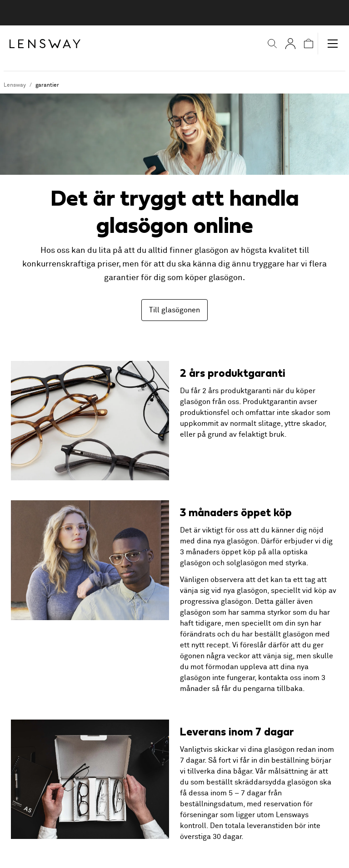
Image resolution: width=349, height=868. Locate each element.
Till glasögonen (174, 310)
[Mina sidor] (284, 44)
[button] (266, 44)
